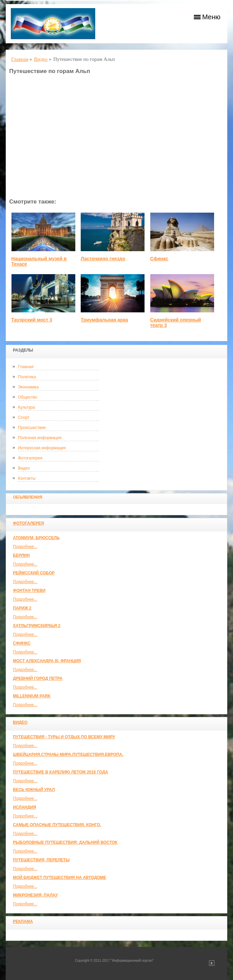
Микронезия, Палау (35, 895)
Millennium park (32, 696)
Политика (27, 377)
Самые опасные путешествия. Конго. (57, 825)
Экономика (28, 387)
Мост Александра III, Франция (47, 661)
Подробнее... (25, 547)
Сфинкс (22, 643)
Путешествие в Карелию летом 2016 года (60, 772)
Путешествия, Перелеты (41, 860)
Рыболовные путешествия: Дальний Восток (65, 842)
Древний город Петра (38, 678)
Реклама (23, 922)
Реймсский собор (34, 573)
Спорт (24, 417)
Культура (26, 407)
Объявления (28, 497)
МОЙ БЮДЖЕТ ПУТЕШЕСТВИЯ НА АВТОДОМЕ (59, 878)
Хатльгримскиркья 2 (36, 626)
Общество (28, 397)
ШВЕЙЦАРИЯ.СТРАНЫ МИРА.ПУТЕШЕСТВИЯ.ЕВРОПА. (68, 755)
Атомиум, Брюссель (36, 538)
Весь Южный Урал (34, 790)
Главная (26, 367)
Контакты (27, 478)
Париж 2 (22, 608)
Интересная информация (42, 448)
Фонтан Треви (29, 591)
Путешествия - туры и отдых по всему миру (64, 737)
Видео (24, 468)
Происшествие (32, 428)
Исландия (24, 807)
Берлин (21, 555)
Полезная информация (40, 438)
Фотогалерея (30, 458)
